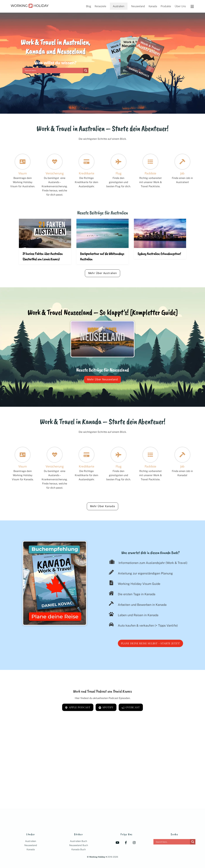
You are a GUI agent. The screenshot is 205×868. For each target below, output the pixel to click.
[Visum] (23, 455)
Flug (118, 173)
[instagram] (134, 842)
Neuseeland (138, 6)
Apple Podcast (78, 707)
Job (182, 173)
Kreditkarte (86, 173)
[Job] (182, 455)
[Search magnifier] (86, 71)
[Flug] (119, 455)
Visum (23, 173)
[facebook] (126, 842)
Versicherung (55, 173)
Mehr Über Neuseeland (102, 379)
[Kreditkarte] (86, 455)
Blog (88, 6)
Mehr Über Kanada (102, 506)
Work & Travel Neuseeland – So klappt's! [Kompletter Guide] (102, 312)
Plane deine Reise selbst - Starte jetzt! (150, 643)
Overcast (131, 707)
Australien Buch (78, 841)
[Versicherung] (55, 455)
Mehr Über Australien (103, 273)
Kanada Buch (79, 849)
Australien (119, 6)
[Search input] (53, 71)
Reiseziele (100, 6)
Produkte (166, 6)
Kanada (153, 6)
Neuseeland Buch (79, 845)
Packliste (150, 173)
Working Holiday (97, 857)
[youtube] (117, 842)
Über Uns (180, 6)
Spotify (106, 707)
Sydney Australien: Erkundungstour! (159, 254)
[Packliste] (150, 455)
